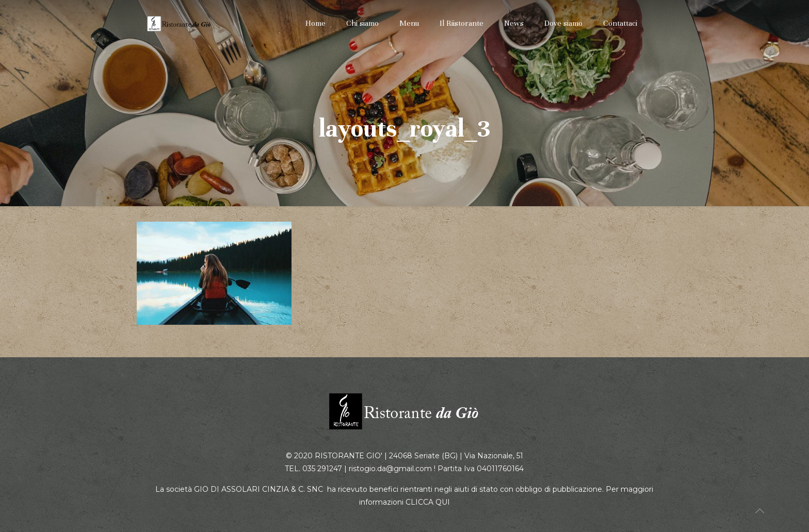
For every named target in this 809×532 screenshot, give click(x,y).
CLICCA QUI (428, 502)
